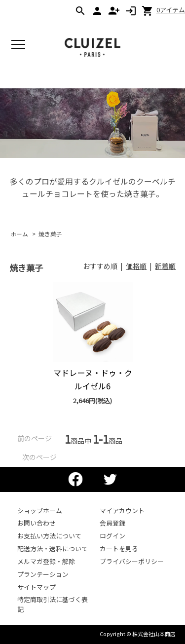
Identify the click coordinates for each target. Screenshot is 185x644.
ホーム (19, 234)
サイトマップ (37, 587)
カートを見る (119, 549)
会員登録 (112, 523)
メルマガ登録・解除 (46, 561)
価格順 (136, 266)
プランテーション (43, 574)
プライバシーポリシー (132, 561)
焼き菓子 (50, 234)
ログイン (112, 536)
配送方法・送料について (53, 549)
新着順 (165, 266)
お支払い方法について (49, 536)
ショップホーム (40, 511)
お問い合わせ (37, 523)
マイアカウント (122, 511)
